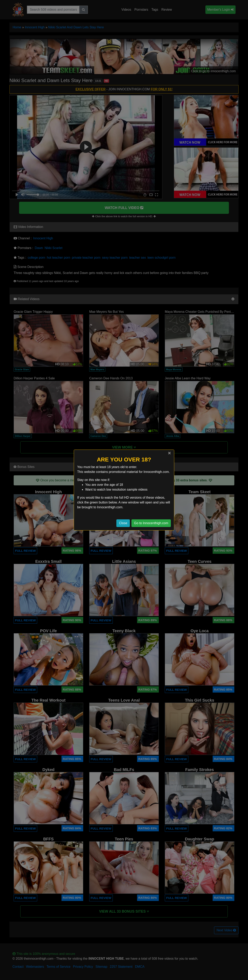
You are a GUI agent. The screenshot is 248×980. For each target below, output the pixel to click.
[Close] (169, 453)
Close (123, 523)
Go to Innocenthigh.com (151, 523)
